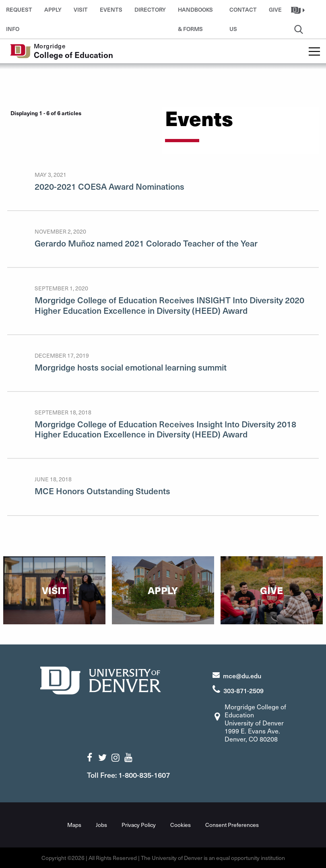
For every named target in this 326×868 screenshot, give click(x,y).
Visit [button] (81, 9)
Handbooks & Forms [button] (195, 12)
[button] (299, 10)
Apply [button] (53, 9)
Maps (74, 825)
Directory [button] (150, 9)
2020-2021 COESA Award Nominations (109, 186)
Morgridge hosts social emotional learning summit (131, 367)
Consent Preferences (232, 825)
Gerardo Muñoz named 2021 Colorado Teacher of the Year (146, 243)
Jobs (101, 825)
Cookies (181, 825)
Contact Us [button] (243, 12)
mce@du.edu (242, 675)
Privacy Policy (139, 825)
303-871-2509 (243, 690)
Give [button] (275, 9)
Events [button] (111, 9)
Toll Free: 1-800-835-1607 (128, 775)
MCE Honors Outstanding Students (102, 491)
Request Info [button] (19, 12)
